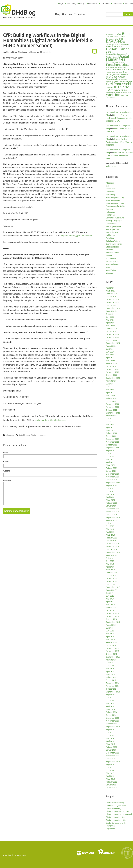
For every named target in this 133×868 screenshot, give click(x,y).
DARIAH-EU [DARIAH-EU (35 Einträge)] (111, 44)
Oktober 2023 (112, 375)
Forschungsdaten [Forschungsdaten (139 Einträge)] (119, 65)
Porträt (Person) (113, 229)
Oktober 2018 (112, 549)
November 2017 (113, 581)
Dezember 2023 (113, 369)
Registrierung (70, 4)
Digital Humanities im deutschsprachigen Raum (18, 11)
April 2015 (110, 671)
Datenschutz (116, 4)
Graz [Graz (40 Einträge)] (124, 72)
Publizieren (111, 235)
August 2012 (111, 764)
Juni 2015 (110, 666)
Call (108, 186)
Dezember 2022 (113, 404)
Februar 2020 (112, 503)
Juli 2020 (110, 488)
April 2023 (110, 393)
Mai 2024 (110, 355)
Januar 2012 (111, 785)
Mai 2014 (110, 703)
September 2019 (113, 517)
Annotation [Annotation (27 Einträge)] (110, 34)
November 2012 (113, 756)
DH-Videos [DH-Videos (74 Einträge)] (112, 46)
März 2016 (111, 640)
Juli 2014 (110, 698)
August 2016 (111, 625)
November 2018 (113, 547)
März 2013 (111, 744)
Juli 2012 (110, 767)
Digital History (24, 435)
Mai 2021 (110, 459)
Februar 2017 (112, 608)
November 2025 (113, 302)
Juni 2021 (110, 456)
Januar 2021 (111, 471)
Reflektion (110, 238)
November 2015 (113, 651)
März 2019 (111, 535)
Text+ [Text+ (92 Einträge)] (110, 90)
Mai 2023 (110, 390)
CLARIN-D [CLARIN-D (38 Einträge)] (123, 37)
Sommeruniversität (114, 244)
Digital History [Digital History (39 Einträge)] (112, 57)
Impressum (128, 4)
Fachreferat (111, 192)
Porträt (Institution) (114, 227)
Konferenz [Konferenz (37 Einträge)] (124, 74)
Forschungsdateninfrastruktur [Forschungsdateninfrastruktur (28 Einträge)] (116, 67)
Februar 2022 (112, 433)
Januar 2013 (111, 750)
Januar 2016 (111, 645)
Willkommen (111, 166)
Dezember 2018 (113, 544)
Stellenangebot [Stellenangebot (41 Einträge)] (113, 81)
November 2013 (113, 721)
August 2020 (111, 486)
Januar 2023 (111, 401)
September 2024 (113, 343)
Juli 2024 (110, 349)
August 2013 (111, 730)
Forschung (111, 195)
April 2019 (110, 532)
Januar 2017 (111, 610)
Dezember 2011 (113, 788)
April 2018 (110, 567)
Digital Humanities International (119, 814)
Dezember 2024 (113, 334)
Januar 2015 (111, 680)
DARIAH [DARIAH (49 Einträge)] (119, 39)
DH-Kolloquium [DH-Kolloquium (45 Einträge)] (123, 44)
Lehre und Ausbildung (115, 218)
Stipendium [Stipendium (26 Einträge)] (110, 87)
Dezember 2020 (113, 474)
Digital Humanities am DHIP (118, 811)
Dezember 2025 (113, 300)
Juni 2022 (110, 422)
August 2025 (111, 311)
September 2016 (113, 622)
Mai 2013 (110, 738)
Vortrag (109, 267)
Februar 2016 (112, 642)
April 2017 (110, 602)
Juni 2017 (110, 596)
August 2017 (111, 590)
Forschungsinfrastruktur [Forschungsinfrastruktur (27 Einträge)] (114, 72)
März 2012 (111, 779)
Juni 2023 (110, 387)
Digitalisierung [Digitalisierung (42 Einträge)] (112, 62)
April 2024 (110, 358)
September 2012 (113, 762)
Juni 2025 (110, 317)
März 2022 (111, 430)
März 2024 (111, 361)
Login (60, 4)
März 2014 (111, 709)
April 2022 (110, 427)
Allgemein (10, 435)
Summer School (113, 253)
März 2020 (111, 500)
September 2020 (113, 483)
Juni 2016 (110, 631)
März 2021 (111, 465)
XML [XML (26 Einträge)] (123, 95)
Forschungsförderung (115, 203)
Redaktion (79, 14)
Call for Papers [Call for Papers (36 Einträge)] (112, 37)
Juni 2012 (110, 770)
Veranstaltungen (113, 264)
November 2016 (113, 616)
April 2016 (110, 637)
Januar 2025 (111, 332)
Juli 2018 (110, 558)
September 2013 (113, 727)
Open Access (112, 224)
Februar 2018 (112, 573)
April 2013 (110, 741)
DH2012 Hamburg (114, 808)
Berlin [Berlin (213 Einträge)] (127, 34)
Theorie (109, 256)
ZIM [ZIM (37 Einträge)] (126, 95)
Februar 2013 (112, 747)
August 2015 (111, 660)
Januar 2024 (111, 366)
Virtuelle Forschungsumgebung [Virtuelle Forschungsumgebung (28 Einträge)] (117, 92)
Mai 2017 (110, 599)
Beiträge (81, 4)
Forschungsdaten (113, 200)
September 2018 (113, 552)
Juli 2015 (110, 663)
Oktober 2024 (112, 340)
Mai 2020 (110, 494)
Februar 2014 (112, 712)
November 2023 (113, 372)
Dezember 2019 (113, 509)
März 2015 (111, 674)
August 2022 (111, 416)
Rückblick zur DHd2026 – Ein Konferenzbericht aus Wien (119, 156)
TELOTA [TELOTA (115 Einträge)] (123, 87)
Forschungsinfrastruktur (116, 206)
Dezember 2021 (113, 439)
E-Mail (6, 462)
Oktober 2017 (112, 584)
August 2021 (111, 451)
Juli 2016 (110, 628)
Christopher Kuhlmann (27, 52)
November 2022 (113, 407)
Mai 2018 (110, 564)
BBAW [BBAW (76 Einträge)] (118, 34)
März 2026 (111, 291)
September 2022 (113, 413)
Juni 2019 (110, 526)
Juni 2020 (110, 491)
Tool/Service (111, 258)
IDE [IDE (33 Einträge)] (118, 75)
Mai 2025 (110, 320)
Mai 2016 (110, 634)
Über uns (67, 14)
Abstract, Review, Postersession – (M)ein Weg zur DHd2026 (119, 142)
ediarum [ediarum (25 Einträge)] (122, 62)
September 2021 (113, 448)
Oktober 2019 (112, 515)
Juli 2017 (110, 593)
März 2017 (111, 605)
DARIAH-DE (104, 4)
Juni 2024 (110, 352)
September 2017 (113, 587)
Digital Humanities (38, 435)
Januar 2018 (111, 576)
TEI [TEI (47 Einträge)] (116, 87)
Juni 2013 (110, 735)
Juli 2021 (110, 454)
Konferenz (110, 215)
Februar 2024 (112, 363)
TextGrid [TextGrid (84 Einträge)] (119, 90)
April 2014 (110, 706)
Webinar (110, 273)
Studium (110, 250)
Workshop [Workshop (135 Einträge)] (113, 95)
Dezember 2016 (113, 613)
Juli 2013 (110, 732)
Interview (110, 209)
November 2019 (113, 512)
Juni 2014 (110, 701)
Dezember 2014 (113, 683)
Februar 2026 (112, 294)
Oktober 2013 (112, 724)
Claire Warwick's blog (115, 803)
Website (7, 471)
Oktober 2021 (112, 445)
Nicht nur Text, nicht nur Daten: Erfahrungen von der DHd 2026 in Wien (119, 118)
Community (111, 189)
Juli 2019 (110, 523)
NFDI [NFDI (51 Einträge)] (109, 77)
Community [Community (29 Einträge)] (110, 39)
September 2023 (113, 378)
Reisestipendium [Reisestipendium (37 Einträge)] (113, 79)
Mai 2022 (110, 424)
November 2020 (113, 477)
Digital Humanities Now (116, 817)
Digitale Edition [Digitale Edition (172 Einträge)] (118, 49)
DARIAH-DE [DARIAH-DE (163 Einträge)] (116, 41)
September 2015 (113, 657)
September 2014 (113, 692)
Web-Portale (111, 270)
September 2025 (113, 308)
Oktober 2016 (112, 619)
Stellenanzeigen (113, 247)
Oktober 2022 (112, 410)
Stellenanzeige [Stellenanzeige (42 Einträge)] (126, 81)
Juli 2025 (110, 314)
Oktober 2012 (112, 759)
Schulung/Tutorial (113, 241)
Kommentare (92, 4)
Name (6, 452)
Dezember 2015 (113, 648)
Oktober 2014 (112, 689)
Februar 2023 (112, 398)
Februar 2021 (112, 468)
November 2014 (113, 686)
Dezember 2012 (113, 753)
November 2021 (113, 442)
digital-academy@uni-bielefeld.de (77, 236)
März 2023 (111, 395)
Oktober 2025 (112, 305)
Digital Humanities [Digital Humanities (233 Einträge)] (118, 58)
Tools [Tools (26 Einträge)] (126, 90)
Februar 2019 (112, 538)
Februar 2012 (112, 782)
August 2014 (111, 695)
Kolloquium (111, 212)
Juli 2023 (110, 384)
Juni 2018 (110, 561)
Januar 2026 (111, 297)
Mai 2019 (110, 529)
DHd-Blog (22, 855)
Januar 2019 (111, 541)
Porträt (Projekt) (113, 232)
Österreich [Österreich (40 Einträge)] (111, 98)
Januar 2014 (111, 715)
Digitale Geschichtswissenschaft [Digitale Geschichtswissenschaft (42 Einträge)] (117, 53)
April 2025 (110, 323)
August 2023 (111, 381)
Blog (58, 14)
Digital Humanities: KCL (116, 820)
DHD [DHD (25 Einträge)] (121, 47)
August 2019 (111, 520)
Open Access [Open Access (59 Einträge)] (119, 77)
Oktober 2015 (112, 654)
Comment (7, 480)
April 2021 (110, 462)
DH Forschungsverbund (116, 806)
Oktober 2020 (112, 480)
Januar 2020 (111, 506)
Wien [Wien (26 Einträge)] (129, 92)
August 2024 (111, 346)
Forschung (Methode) (115, 197)
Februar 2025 (112, 329)
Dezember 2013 (113, 718)
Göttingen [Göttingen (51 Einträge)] (111, 74)
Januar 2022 (111, 436)
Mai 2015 (110, 669)
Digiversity (110, 829)
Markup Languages (114, 221)
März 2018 (111, 570)
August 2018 (111, 555)
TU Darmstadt (112, 261)
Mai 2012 (110, 773)
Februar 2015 (112, 677)
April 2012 (110, 776)
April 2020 (110, 497)
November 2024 (113, 337)
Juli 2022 (110, 419)
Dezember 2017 (113, 578)
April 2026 (110, 288)
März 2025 (111, 326)
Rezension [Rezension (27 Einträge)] (124, 79)
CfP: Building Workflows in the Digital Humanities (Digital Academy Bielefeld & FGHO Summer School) (48, 40)
